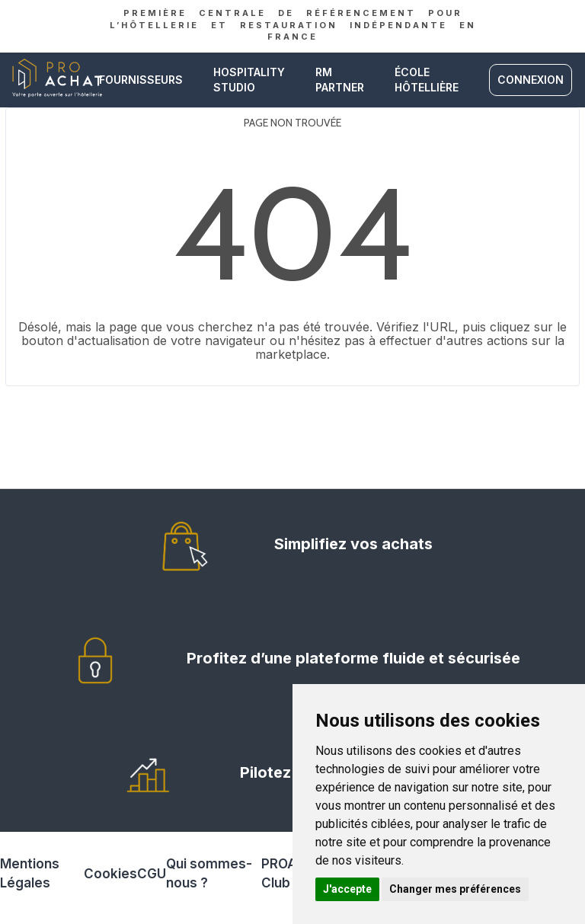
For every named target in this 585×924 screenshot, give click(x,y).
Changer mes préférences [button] (455, 889)
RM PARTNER (340, 80)
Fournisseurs (141, 80)
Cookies (110, 874)
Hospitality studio (249, 80)
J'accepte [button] (347, 889)
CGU (152, 874)
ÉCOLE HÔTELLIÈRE (427, 80)
